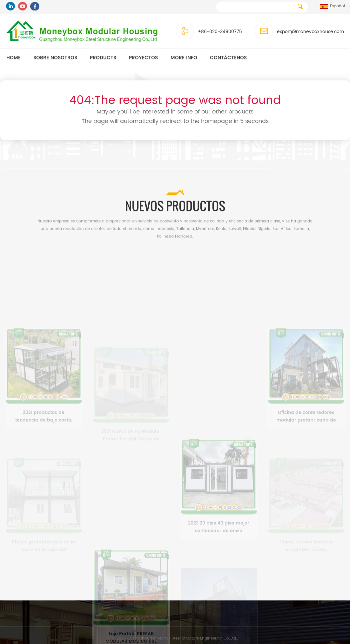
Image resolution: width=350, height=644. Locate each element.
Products (103, 58)
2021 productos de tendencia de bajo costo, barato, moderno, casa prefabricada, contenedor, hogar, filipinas (44, 439)
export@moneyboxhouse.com (305, 32)
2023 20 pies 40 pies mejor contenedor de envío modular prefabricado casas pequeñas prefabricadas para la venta (219, 550)
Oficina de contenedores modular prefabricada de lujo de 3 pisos (306, 439)
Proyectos (143, 58)
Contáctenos (228, 58)
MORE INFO (184, 58)
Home (13, 58)
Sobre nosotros (55, 58)
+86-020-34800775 (215, 32)
